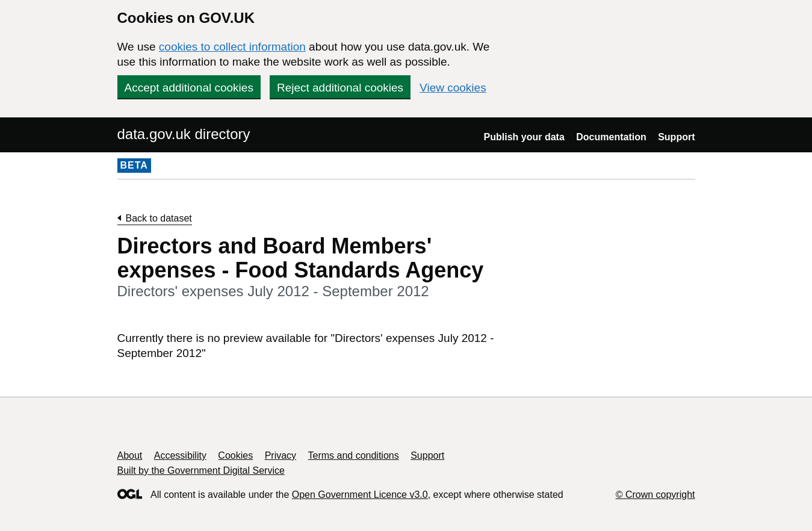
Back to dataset (159, 218)
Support (676, 137)
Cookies (235, 455)
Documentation (611, 137)
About (130, 455)
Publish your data (524, 137)
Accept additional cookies (189, 88)
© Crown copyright (655, 495)
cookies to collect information (232, 47)
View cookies (453, 88)
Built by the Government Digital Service (201, 470)
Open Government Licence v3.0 (360, 495)
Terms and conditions (354, 455)
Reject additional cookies (340, 88)
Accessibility (180, 455)
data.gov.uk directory (184, 134)
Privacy (280, 455)
